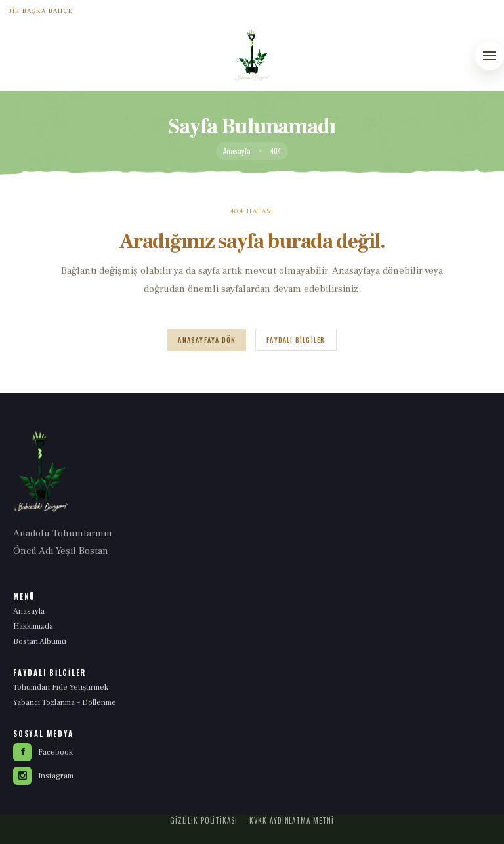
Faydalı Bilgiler (296, 340)
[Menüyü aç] (490, 56)
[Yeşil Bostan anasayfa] (252, 55)
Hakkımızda (33, 626)
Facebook (43, 752)
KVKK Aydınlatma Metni (292, 820)
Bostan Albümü (40, 642)
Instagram (43, 776)
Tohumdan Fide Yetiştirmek (61, 687)
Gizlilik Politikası (204, 820)
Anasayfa (237, 151)
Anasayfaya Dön (207, 340)
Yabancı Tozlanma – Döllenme (65, 703)
